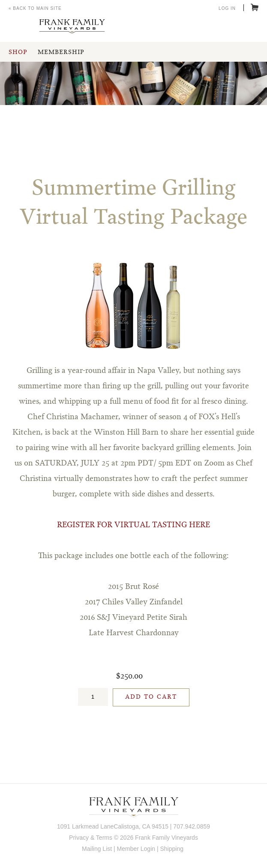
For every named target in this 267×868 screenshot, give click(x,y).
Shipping (172, 849)
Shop (18, 52)
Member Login (136, 849)
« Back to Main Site (35, 8)
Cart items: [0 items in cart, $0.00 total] (255, 7)
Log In (227, 8)
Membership (61, 52)
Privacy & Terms (91, 838)
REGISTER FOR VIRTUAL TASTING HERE (133, 525)
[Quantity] (93, 697)
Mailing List (97, 849)
